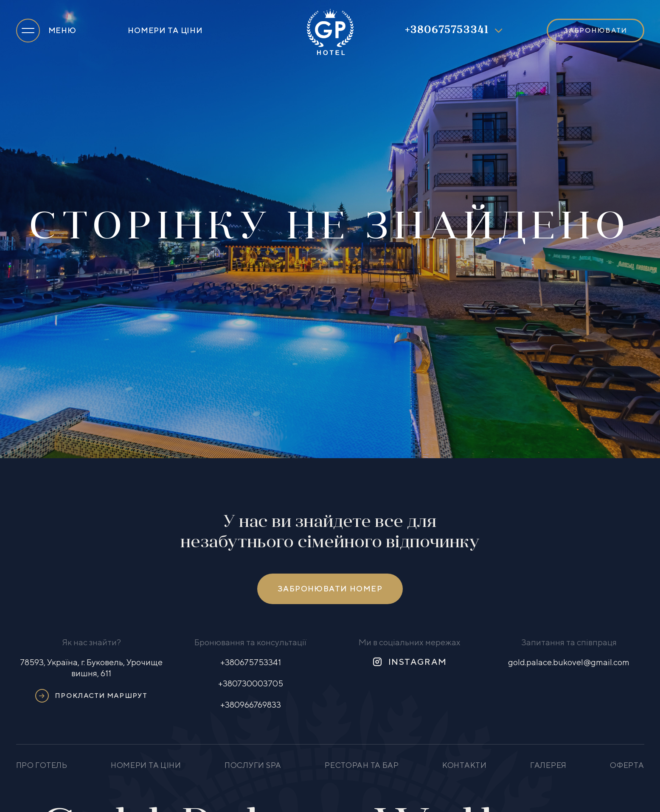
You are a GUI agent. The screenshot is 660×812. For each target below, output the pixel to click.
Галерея (548, 765)
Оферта (627, 765)
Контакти (465, 765)
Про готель (42, 765)
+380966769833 (251, 704)
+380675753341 (447, 31)
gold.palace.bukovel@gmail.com (569, 662)
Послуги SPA (253, 765)
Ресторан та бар (362, 765)
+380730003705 (251, 683)
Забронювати (595, 30)
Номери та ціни (165, 30)
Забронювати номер (330, 589)
